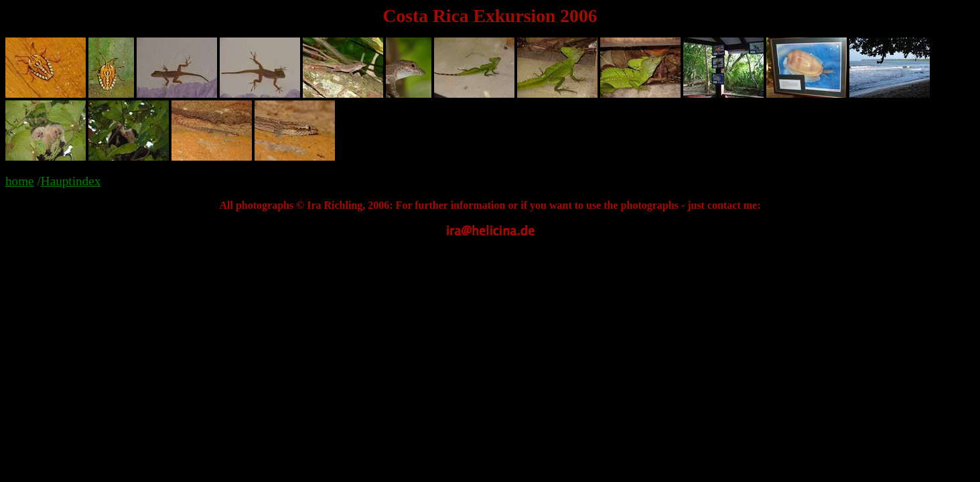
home (20, 181)
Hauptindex (71, 181)
